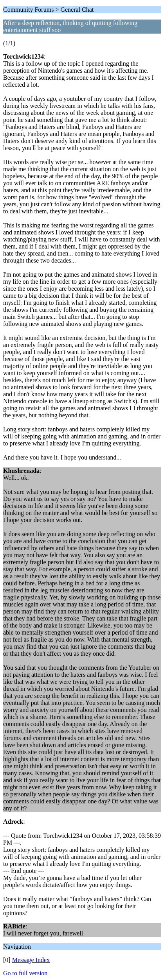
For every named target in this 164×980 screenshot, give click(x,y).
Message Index (31, 960)
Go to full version (25, 973)
